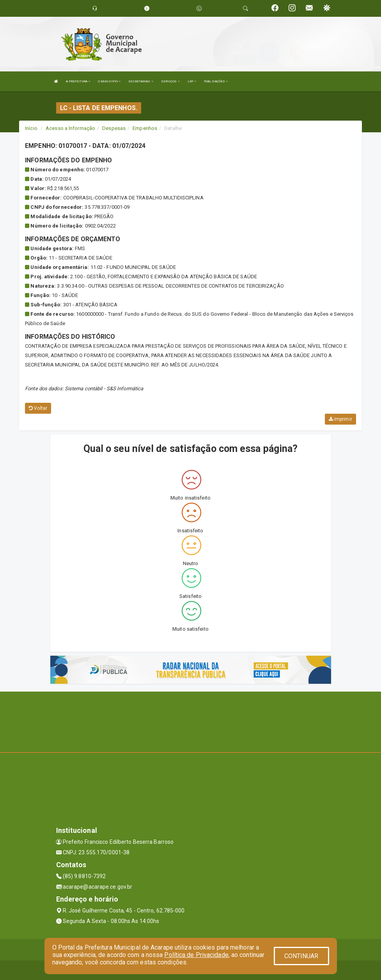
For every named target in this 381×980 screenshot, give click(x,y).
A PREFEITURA (78, 81)
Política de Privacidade (196, 955)
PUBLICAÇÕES (216, 81)
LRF (192, 81)
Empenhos (145, 128)
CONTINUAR (301, 956)
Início (31, 128)
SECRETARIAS (141, 81)
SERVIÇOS (170, 81)
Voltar (38, 408)
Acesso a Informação (70, 128)
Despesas (114, 128)
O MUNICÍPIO (109, 81)
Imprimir (340, 419)
